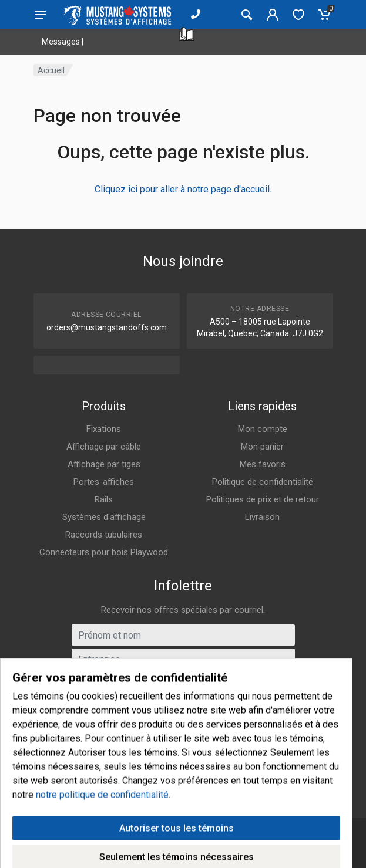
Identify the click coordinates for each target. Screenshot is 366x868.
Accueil (51, 70)
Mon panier (262, 447)
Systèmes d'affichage (104, 517)
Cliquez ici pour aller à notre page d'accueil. (183, 189)
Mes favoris (263, 464)
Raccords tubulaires (104, 535)
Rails (104, 499)
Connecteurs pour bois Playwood (104, 552)
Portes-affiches (104, 482)
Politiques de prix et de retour (263, 499)
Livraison (262, 517)
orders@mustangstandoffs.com (107, 327)
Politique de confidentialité (263, 482)
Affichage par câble (104, 447)
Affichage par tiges (104, 464)
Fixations (104, 429)
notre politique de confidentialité (102, 842)
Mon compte (263, 429)
